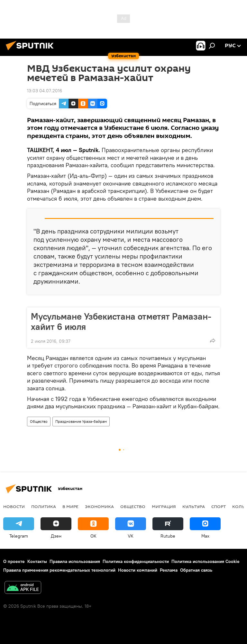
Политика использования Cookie (206, 561)
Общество (39, 421)
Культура (194, 506)
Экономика (99, 506)
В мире (70, 506)
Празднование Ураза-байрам (81, 421)
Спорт (219, 506)
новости (14, 506)
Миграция (164, 506)
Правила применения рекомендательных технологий (59, 570)
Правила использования (75, 561)
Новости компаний (138, 570)
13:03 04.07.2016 (45, 91)
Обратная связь (196, 570)
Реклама (169, 570)
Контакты (37, 561)
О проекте (14, 561)
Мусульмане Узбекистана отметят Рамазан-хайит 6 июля (121, 322)
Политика (44, 506)
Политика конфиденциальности (136, 561)
